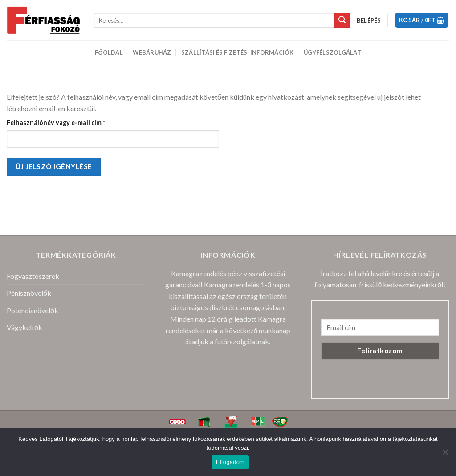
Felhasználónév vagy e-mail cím (70, 122)
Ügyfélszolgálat (332, 52)
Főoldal (109, 52)
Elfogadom (230, 462)
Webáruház (152, 52)
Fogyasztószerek (33, 276)
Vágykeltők (24, 327)
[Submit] (342, 20)
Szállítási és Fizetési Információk (238, 52)
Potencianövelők (33, 310)
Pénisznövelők (29, 293)
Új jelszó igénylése (54, 166)
